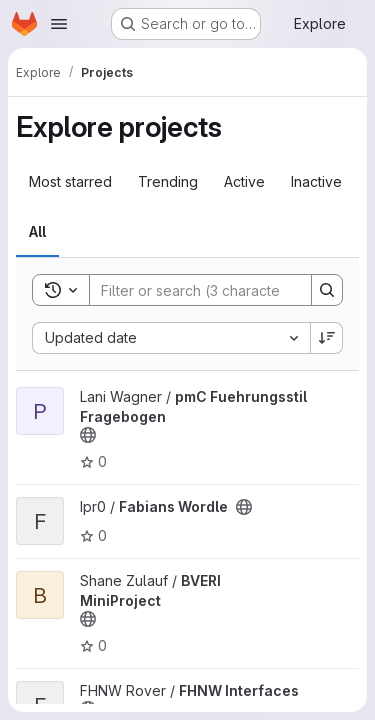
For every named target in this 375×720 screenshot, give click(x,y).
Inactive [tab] (316, 181)
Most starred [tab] (70, 181)
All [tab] (37, 231)
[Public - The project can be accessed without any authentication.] (88, 435)
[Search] (221, 290)
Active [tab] (244, 181)
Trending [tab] (168, 181)
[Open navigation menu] (59, 24)
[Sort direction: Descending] (327, 338)
